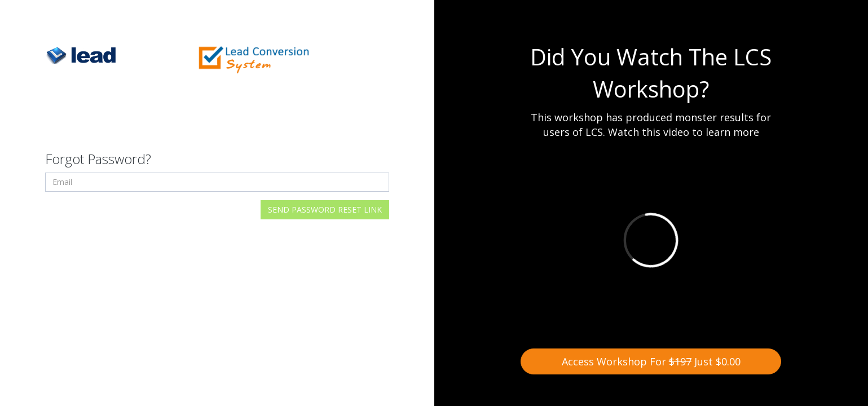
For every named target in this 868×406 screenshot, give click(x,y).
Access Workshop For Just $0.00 (651, 361)
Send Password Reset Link (325, 209)
